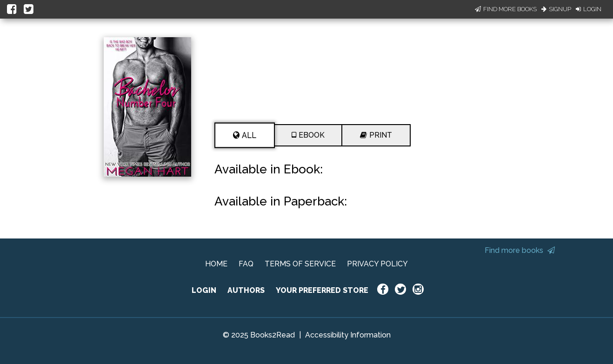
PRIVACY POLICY (377, 264)
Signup (556, 9)
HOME (216, 264)
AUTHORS (246, 290)
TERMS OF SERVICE (300, 264)
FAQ (246, 264)
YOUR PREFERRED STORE (322, 290)
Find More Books (506, 9)
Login (589, 9)
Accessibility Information (348, 335)
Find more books (520, 250)
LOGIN (204, 290)
